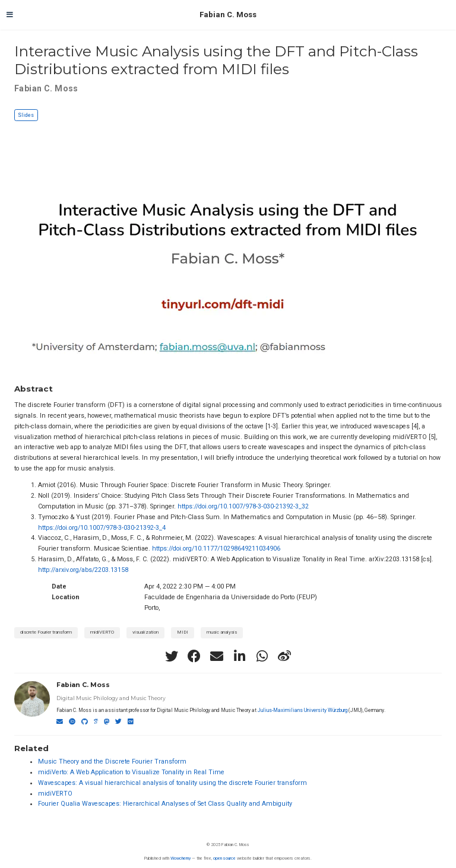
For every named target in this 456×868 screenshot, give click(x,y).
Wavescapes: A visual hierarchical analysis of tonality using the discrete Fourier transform (172, 783)
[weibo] (284, 656)
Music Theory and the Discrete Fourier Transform (112, 762)
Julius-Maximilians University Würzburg (303, 710)
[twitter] (172, 656)
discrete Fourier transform (46, 632)
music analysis (222, 632)
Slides (26, 115)
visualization (145, 632)
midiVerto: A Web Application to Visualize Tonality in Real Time (131, 772)
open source (224, 858)
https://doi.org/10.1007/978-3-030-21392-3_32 (243, 506)
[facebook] (194, 656)
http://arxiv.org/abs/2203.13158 (83, 570)
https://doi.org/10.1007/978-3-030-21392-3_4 (102, 528)
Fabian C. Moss (228, 15)
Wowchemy (180, 858)
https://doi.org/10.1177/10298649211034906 (216, 549)
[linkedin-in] (239, 656)
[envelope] (217, 656)
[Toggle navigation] (10, 15)
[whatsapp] (262, 656)
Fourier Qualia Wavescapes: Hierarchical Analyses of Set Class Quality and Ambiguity (165, 804)
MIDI (183, 632)
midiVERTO (102, 632)
